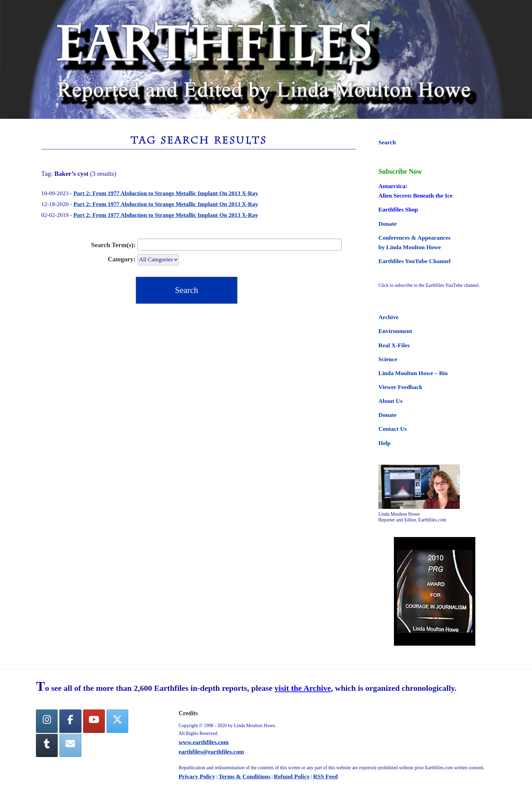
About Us (390, 401)
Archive (388, 317)
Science (388, 359)
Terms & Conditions (244, 776)
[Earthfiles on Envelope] (70, 746)
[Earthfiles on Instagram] (47, 721)
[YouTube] (94, 721)
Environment (395, 331)
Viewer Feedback (400, 387)
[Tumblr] (47, 746)
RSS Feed (326, 776)
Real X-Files (394, 345)
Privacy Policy (197, 776)
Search (387, 142)
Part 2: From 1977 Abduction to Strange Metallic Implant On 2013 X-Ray (166, 193)
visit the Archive (303, 688)
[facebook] (70, 721)
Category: (122, 259)
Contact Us (393, 429)
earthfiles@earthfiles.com (211, 752)
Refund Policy (292, 776)
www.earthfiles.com (204, 742)
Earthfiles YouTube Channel (414, 261)
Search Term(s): (113, 245)
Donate (387, 224)
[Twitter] (117, 721)
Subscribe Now (400, 171)
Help (384, 443)
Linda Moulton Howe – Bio (413, 373)
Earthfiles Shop (398, 209)
